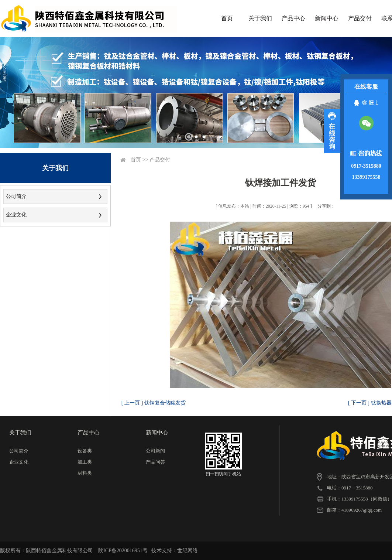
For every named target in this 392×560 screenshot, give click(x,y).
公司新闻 (155, 451)
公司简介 (16, 196)
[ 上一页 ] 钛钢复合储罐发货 (154, 403)
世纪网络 (188, 551)
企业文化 (16, 215)
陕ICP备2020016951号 (123, 551)
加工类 (85, 462)
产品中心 (293, 18)
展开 (332, 131)
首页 (227, 18)
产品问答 (155, 462)
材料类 (85, 473)
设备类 (85, 451)
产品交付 (360, 18)
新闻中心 (327, 18)
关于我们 (260, 18)
